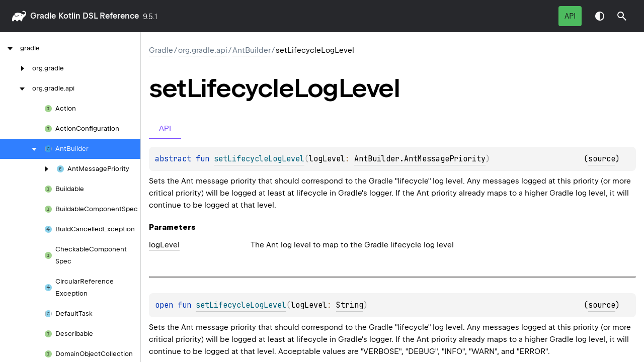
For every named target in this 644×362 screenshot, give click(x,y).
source (602, 159)
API (570, 16)
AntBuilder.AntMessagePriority (420, 159)
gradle (43, 16)
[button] (622, 16)
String (350, 305)
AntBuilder (252, 50)
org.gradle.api (203, 50)
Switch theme (600, 16)
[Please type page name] (622, 16)
